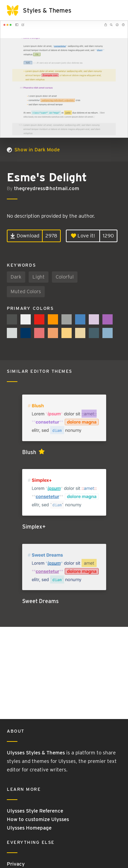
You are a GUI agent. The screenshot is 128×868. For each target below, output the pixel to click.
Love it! (83, 236)
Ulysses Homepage (29, 828)
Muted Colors (26, 291)
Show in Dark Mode (33, 150)
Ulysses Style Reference (35, 811)
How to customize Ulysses (38, 819)
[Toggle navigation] (114, 10)
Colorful (65, 277)
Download (25, 236)
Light (39, 277)
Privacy (16, 864)
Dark (16, 277)
